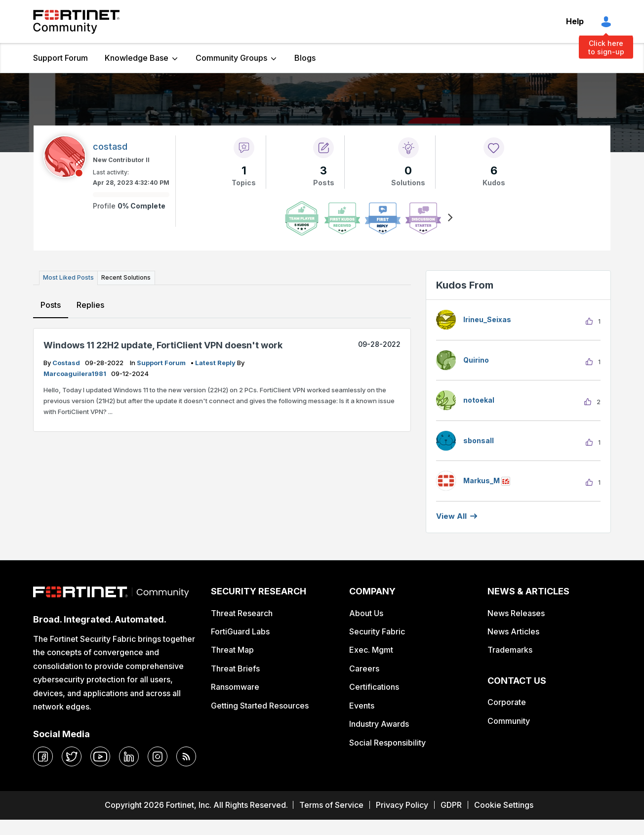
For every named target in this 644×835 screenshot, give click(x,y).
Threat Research (242, 613)
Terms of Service (331, 805)
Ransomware (235, 687)
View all (451, 516)
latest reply (216, 363)
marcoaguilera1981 (76, 374)
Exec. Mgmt (371, 650)
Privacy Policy (402, 805)
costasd (67, 363)
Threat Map (232, 650)
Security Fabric (377, 631)
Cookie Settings (504, 805)
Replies (90, 305)
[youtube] (100, 756)
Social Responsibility (387, 743)
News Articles (513, 631)
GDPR (451, 805)
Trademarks (510, 650)
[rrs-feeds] (186, 756)
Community (509, 721)
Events (362, 706)
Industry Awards (379, 724)
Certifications (374, 687)
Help (575, 21)
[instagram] (158, 756)
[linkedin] (129, 756)
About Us (366, 613)
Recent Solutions (126, 277)
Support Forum (60, 58)
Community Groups (231, 58)
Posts (51, 305)
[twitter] (72, 756)
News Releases (516, 613)
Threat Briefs (235, 668)
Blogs (305, 58)
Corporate (507, 702)
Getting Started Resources (260, 706)
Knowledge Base (137, 58)
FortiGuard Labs (240, 631)
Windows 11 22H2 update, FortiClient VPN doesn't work (163, 345)
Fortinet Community (76, 22)
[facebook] (43, 756)
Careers (364, 668)
